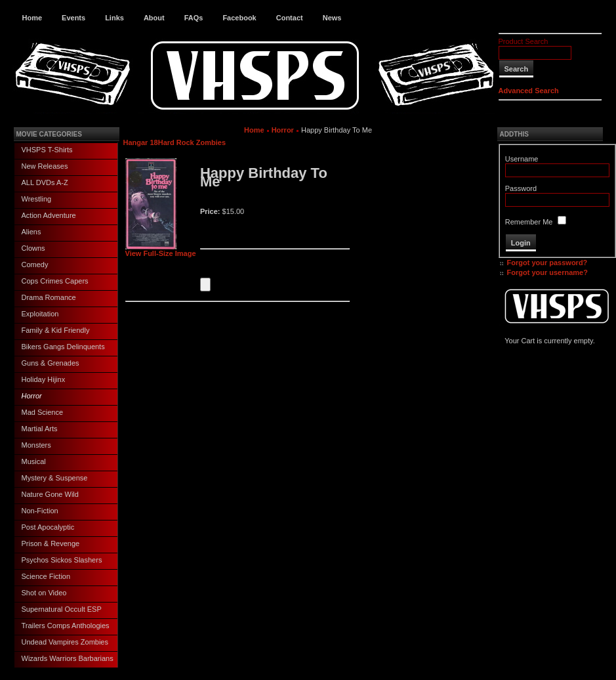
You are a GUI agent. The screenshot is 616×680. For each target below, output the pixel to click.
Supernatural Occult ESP (62, 609)
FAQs (194, 18)
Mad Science (43, 412)
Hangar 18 (141, 142)
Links (114, 18)
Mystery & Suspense (55, 478)
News (332, 18)
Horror (32, 396)
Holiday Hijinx (44, 379)
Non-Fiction (40, 511)
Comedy (35, 265)
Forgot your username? (547, 272)
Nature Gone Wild (50, 494)
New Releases (45, 166)
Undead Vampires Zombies (65, 642)
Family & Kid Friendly (56, 330)
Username (522, 159)
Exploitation (40, 314)
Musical (34, 461)
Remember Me (529, 222)
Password (521, 188)
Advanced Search (529, 91)
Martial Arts (40, 429)
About (154, 18)
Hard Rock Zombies (192, 142)
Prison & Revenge (51, 543)
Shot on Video (44, 593)
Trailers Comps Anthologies (66, 626)
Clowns (33, 248)
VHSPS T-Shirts (47, 150)
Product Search (524, 41)
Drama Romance (49, 297)
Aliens (31, 232)
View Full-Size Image (161, 250)
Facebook (239, 18)
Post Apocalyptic (48, 527)
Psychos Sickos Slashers (62, 560)
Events (73, 18)
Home (32, 18)
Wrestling (37, 199)
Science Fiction (46, 576)
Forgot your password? (547, 263)
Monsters (36, 445)
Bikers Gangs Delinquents (63, 347)
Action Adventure (49, 215)
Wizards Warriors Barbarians (68, 658)
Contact (290, 18)
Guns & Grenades (51, 363)
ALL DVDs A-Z (45, 182)
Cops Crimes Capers (55, 281)
